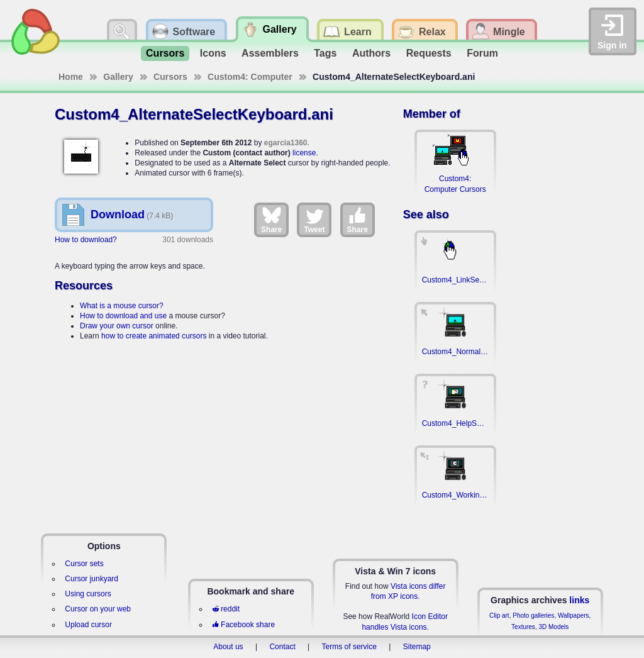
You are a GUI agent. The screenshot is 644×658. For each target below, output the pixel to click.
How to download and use (123, 316)
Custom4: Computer (250, 77)
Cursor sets (84, 564)
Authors (371, 53)
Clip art (499, 616)
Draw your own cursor (117, 326)
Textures (523, 627)
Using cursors (88, 594)
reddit (226, 609)
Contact (282, 647)
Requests (429, 53)
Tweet (314, 220)
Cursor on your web (98, 609)
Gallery (118, 77)
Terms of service (349, 647)
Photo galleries (533, 616)
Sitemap (417, 647)
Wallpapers (574, 616)
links (579, 600)
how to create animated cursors (154, 336)
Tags (325, 53)
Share (271, 220)
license (304, 153)
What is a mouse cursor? (122, 306)
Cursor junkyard (92, 579)
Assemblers (270, 53)
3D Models (553, 627)
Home (71, 77)
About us (228, 647)
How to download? (86, 240)
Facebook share (243, 625)
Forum (482, 53)
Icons (213, 53)
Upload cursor (88, 625)
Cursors (165, 53)
